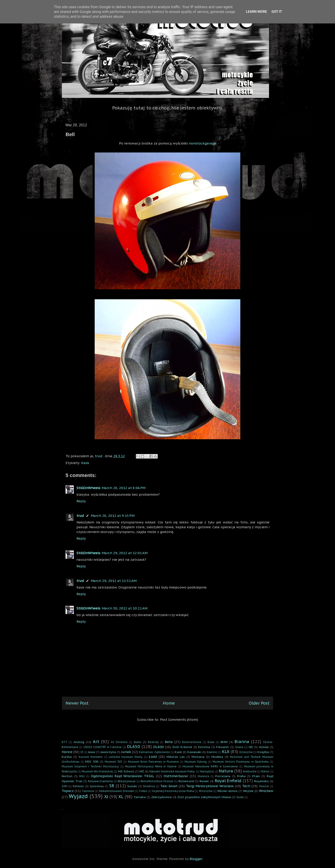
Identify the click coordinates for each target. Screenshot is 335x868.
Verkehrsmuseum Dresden (117, 791)
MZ (142, 771)
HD (251, 747)
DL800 (159, 747)
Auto (137, 742)
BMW (224, 742)
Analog (79, 742)
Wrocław (266, 791)
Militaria (198, 757)
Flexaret (223, 747)
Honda (264, 747)
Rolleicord (186, 781)
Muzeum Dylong (196, 762)
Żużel (240, 797)
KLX (226, 752)
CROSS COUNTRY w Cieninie (103, 747)
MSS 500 (92, 761)
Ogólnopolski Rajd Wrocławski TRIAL (123, 776)
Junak (126, 752)
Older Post (259, 703)
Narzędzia (207, 771)
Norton (67, 776)
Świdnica (149, 786)
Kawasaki (194, 752)
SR (112, 786)
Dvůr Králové (182, 747)
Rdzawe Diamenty (100, 781)
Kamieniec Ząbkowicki (154, 752)
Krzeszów (246, 752)
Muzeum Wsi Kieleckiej (97, 771)
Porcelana (223, 776)
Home (169, 703)
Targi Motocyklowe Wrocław (210, 786)
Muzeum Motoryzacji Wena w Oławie (151, 766)
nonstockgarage (203, 143)
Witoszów (206, 791)
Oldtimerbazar (176, 776)
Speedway (97, 786)
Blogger (196, 859)
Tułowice (88, 791)
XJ (106, 797)
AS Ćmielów (119, 742)
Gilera (239, 747)
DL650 (133, 747)
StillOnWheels (88, 488)
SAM (65, 786)
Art (96, 742)
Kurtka (67, 757)
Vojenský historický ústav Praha (173, 791)
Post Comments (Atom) (179, 720)
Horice (67, 752)
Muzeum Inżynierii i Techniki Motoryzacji (90, 766)
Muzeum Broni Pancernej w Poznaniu (153, 762)
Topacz (68, 791)
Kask (85, 463)
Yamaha (140, 797)
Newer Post (77, 703)
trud (80, 516)
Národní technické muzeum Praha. (172, 771)
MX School (126, 771)
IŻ (82, 752)
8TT (65, 742)
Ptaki (256, 776)
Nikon (265, 771)
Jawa (91, 752)
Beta (169, 742)
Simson (78, 786)
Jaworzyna (108, 752)
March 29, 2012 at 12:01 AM (125, 553)
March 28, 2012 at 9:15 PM (113, 516)
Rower (204, 781)
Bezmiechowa (192, 742)
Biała (211, 742)
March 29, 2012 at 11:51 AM (114, 581)
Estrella (204, 747)
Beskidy (153, 742)
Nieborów (250, 771)
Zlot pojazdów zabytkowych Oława (204, 797)
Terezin (264, 786)
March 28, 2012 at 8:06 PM (124, 488)
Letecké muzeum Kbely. (126, 757)
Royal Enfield (228, 781)
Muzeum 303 (113, 762)
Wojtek (248, 791)
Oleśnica (203, 776)
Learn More (256, 12)
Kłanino (212, 752)
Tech (246, 786)
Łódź (153, 757)
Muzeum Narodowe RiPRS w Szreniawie (210, 766)
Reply (81, 501)
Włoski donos (227, 791)
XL (121, 797)
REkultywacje (127, 781)
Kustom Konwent (91, 757)
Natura (226, 771)
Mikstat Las (176, 757)
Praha (241, 776)
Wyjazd (78, 796)
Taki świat (169, 786)
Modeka (217, 757)
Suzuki (132, 786)
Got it (277, 12)
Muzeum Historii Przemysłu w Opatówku (241, 762)
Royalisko (261, 781)
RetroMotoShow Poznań (157, 781)
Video (143, 791)
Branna (242, 742)
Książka (263, 752)
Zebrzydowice (161, 797)
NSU (82, 776)
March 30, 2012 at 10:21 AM (125, 608)
